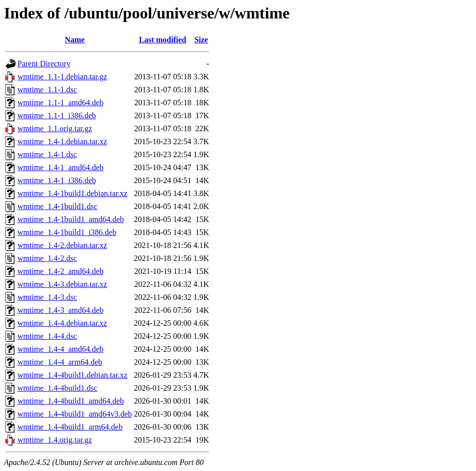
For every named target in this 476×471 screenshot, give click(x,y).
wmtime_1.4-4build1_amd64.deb (71, 401)
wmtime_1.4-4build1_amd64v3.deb (75, 414)
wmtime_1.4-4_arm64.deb (60, 362)
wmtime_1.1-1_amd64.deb (60, 103)
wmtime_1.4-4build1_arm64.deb (70, 427)
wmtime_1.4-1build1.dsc (57, 206)
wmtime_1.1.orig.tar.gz (55, 128)
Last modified (163, 40)
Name (75, 40)
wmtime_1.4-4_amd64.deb (60, 349)
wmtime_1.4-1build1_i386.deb (67, 232)
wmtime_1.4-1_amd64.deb (60, 167)
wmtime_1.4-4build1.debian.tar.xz (72, 375)
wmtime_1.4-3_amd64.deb (60, 310)
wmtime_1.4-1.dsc (47, 154)
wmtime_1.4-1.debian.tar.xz (62, 141)
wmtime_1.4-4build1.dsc (57, 388)
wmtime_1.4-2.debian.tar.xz (62, 245)
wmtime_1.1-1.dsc (47, 90)
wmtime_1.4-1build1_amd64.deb (71, 219)
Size (201, 40)
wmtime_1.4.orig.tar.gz (55, 440)
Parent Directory (44, 64)
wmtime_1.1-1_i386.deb (57, 116)
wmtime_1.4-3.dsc (47, 297)
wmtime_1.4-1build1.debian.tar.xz (72, 193)
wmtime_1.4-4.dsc (47, 336)
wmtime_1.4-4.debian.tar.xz (62, 323)
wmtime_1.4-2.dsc (47, 258)
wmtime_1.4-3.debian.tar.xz (62, 284)
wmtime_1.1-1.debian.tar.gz (62, 77)
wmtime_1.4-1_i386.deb (57, 180)
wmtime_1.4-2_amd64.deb (60, 271)
